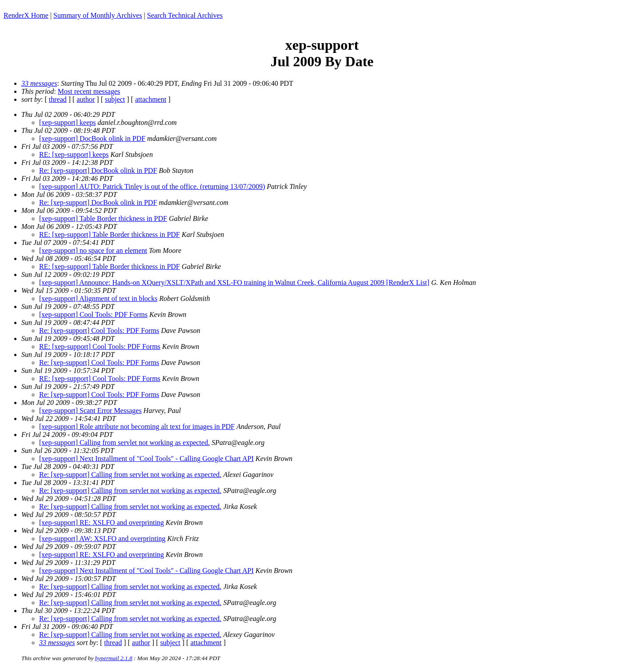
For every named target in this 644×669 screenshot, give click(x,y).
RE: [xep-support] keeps (74, 154)
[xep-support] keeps (68, 122)
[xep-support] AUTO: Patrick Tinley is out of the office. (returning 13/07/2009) (152, 186)
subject (115, 99)
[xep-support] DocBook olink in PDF (92, 138)
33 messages (39, 83)
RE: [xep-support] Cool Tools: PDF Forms (100, 347)
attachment (151, 99)
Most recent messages (89, 91)
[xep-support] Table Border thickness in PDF (103, 218)
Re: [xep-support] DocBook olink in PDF (98, 170)
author (86, 99)
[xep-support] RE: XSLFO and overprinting (102, 523)
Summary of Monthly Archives (98, 15)
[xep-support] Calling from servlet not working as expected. (124, 443)
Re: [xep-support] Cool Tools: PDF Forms (99, 330)
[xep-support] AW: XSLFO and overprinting (102, 539)
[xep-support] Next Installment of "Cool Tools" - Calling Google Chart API (146, 459)
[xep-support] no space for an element (93, 250)
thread (58, 99)
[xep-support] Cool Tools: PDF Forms (93, 314)
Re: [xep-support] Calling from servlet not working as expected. (130, 475)
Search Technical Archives (185, 15)
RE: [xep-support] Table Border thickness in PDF (110, 234)
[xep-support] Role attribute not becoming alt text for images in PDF (137, 427)
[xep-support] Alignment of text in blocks (98, 298)
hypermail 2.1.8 (114, 658)
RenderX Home (26, 15)
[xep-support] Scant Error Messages (90, 411)
